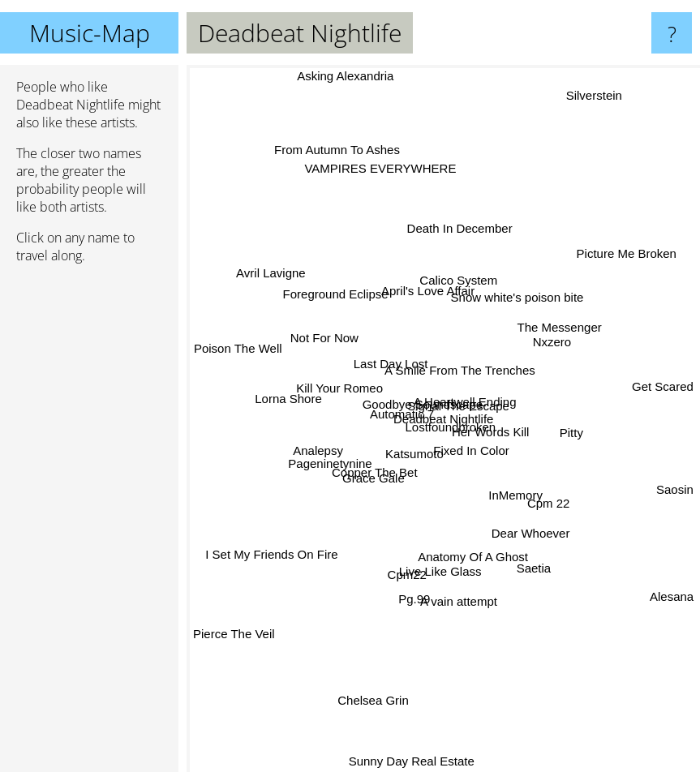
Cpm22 (402, 561)
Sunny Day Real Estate (414, 752)
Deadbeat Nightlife (443, 419)
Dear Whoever (533, 534)
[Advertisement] (89, 525)
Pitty (559, 429)
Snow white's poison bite (513, 287)
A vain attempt (453, 613)
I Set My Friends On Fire (279, 549)
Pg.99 (417, 581)
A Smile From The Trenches (455, 356)
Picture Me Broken (620, 256)
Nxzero (539, 341)
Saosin (675, 491)
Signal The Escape (476, 399)
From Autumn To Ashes (343, 162)
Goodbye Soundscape (407, 395)
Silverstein (601, 89)
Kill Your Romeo (338, 385)
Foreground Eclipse (347, 308)
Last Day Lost (391, 366)
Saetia (533, 559)
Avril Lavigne (290, 289)
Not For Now (331, 347)
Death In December (457, 240)
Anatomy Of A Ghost (471, 571)
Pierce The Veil (234, 622)
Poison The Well (237, 358)
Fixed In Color (477, 453)
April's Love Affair (431, 299)
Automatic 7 (399, 415)
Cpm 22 (538, 497)
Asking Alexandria (346, 76)
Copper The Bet (380, 466)
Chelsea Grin (381, 682)
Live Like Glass (428, 592)
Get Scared (656, 395)
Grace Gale (362, 480)
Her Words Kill (484, 433)
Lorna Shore (305, 401)
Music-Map (90, 33)
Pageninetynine (339, 453)
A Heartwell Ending (465, 376)
